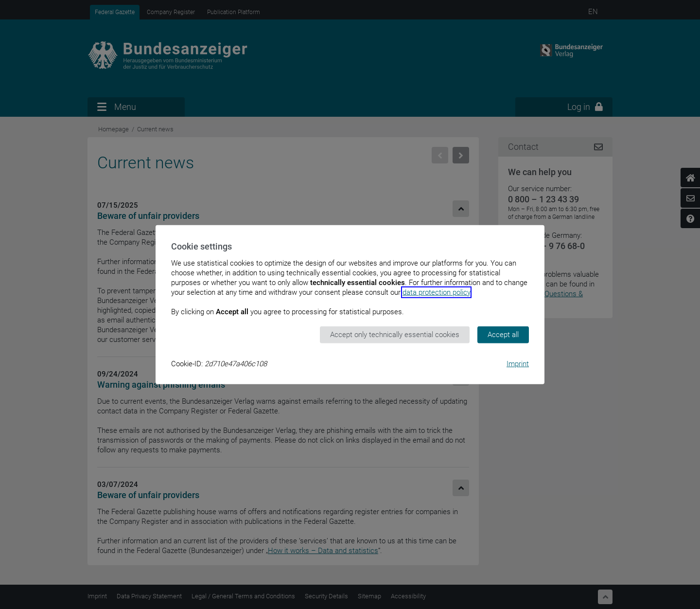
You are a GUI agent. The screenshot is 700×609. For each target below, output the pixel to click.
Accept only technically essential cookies (395, 335)
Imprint (518, 363)
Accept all (503, 335)
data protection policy (436, 292)
